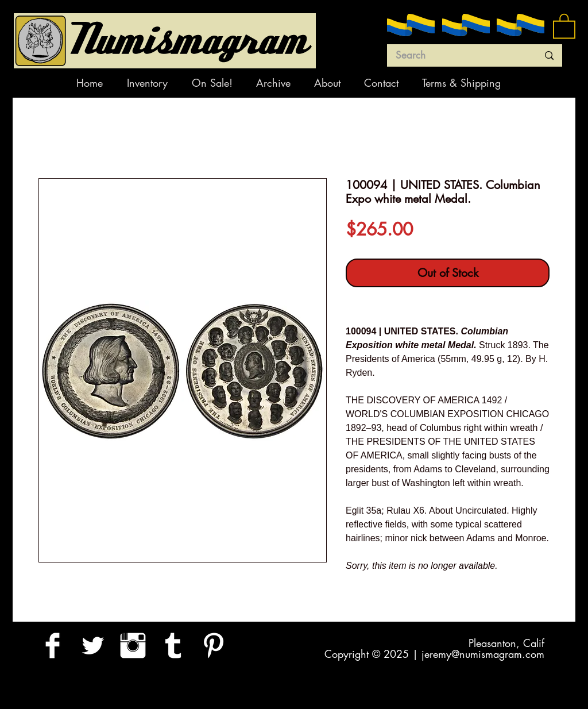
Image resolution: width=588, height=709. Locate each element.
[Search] (458, 56)
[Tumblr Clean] (173, 646)
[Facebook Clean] (53, 646)
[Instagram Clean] (133, 646)
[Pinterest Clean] (213, 646)
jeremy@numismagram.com (483, 654)
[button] (564, 25)
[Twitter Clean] (93, 646)
